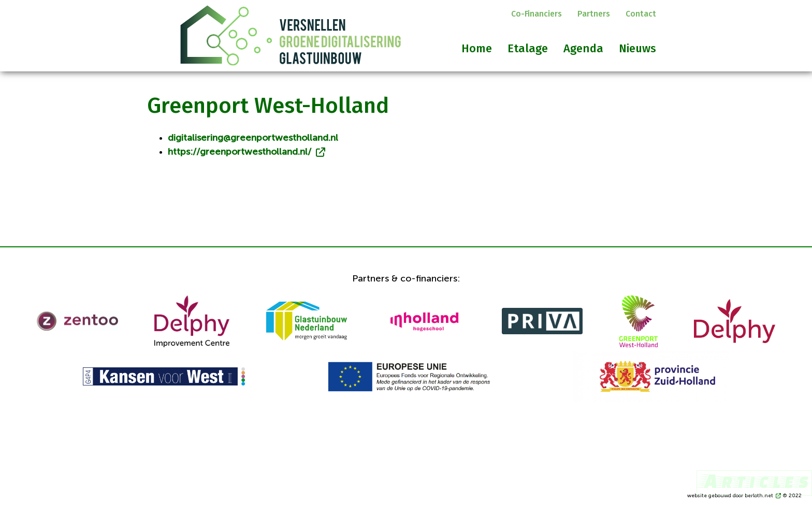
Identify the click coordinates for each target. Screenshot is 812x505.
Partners (594, 14)
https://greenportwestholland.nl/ (240, 152)
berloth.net (759, 496)
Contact (641, 14)
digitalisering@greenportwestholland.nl (253, 138)
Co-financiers (536, 14)
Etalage (528, 48)
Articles (754, 480)
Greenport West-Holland (268, 106)
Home (477, 48)
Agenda (583, 48)
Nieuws (637, 48)
